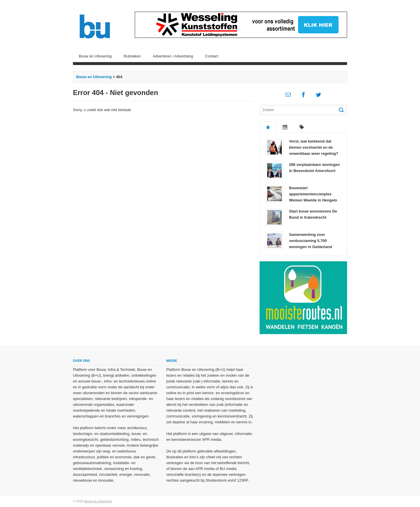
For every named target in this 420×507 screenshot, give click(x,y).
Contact (212, 56)
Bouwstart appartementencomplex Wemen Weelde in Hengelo (313, 194)
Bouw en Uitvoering (95, 56)
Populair (268, 127)
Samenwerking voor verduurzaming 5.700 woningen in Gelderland (310, 241)
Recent (285, 127)
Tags (302, 127)
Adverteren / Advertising (173, 56)
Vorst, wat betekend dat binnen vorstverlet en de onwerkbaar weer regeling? (314, 147)
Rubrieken (132, 56)
